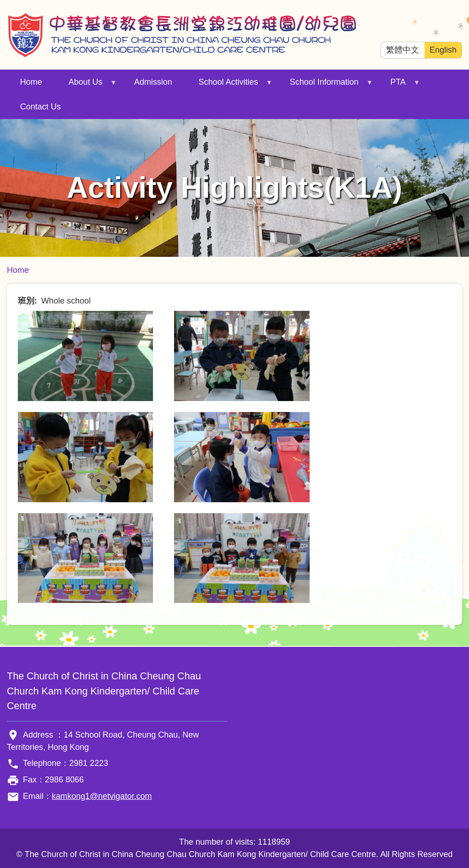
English (443, 50)
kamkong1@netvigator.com (102, 796)
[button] (85, 355)
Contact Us (41, 107)
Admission (153, 82)
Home (31, 82)
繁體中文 (403, 50)
